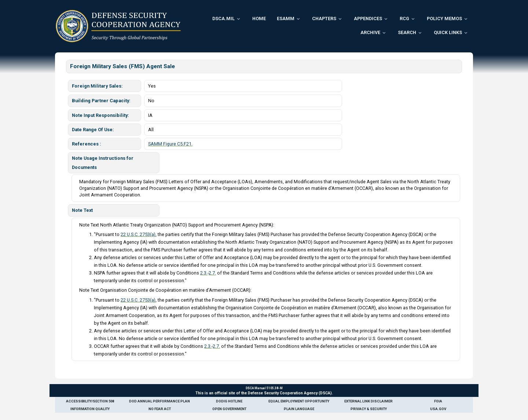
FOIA (438, 401)
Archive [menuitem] (370, 32)
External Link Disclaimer (368, 401)
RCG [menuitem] (404, 19)
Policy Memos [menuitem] (444, 19)
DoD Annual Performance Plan (159, 401)
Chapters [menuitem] (324, 19)
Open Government (229, 409)
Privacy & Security (369, 409)
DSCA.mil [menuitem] (223, 19)
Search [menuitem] (407, 32)
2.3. (204, 273)
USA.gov (438, 409)
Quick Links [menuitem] (448, 32)
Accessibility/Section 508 (90, 401)
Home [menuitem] (259, 19)
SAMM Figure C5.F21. (170, 144)
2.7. (212, 273)
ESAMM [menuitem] (286, 19)
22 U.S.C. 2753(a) (138, 234)
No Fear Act (160, 409)
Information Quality (90, 409)
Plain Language (299, 409)
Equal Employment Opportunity (299, 401)
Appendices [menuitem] (368, 19)
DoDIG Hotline (229, 401)
